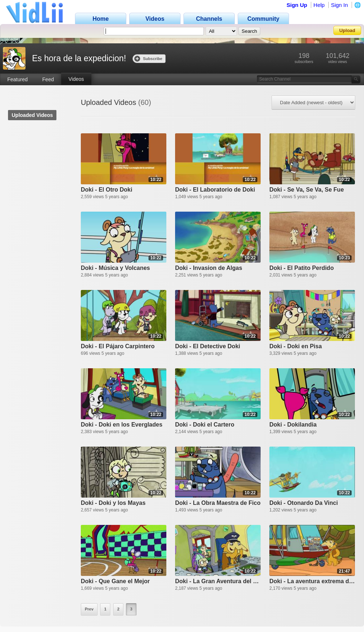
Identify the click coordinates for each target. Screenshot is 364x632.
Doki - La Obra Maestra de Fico (218, 503)
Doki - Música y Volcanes (115, 268)
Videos (76, 79)
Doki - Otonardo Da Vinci (304, 503)
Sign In (339, 5)
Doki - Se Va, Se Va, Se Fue (307, 190)
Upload (347, 30)
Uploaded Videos (32, 115)
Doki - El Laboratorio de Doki (215, 190)
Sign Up (297, 5)
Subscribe (148, 58)
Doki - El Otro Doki (106, 190)
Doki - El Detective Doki (208, 346)
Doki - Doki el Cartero (205, 425)
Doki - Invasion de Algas (209, 268)
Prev (89, 609)
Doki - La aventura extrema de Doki (312, 581)
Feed (48, 79)
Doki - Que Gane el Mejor (115, 581)
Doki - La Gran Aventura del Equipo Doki (218, 581)
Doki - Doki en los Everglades (122, 425)
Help (319, 5)
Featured (17, 79)
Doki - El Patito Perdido (302, 268)
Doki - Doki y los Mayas (113, 503)
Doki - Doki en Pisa (296, 346)
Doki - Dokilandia (293, 425)
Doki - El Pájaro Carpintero (118, 346)
